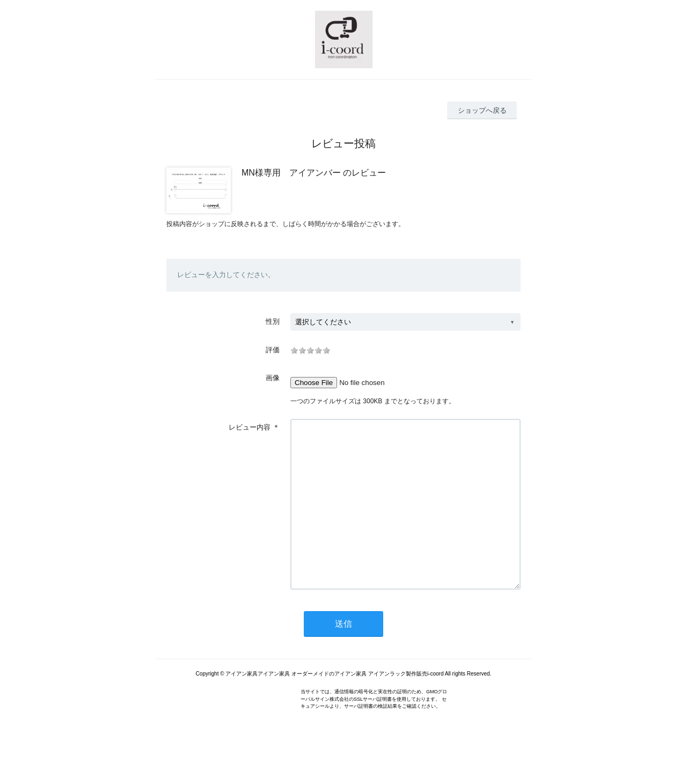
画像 (273, 378)
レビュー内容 (250, 427)
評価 (273, 350)
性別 (273, 321)
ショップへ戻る (482, 110)
